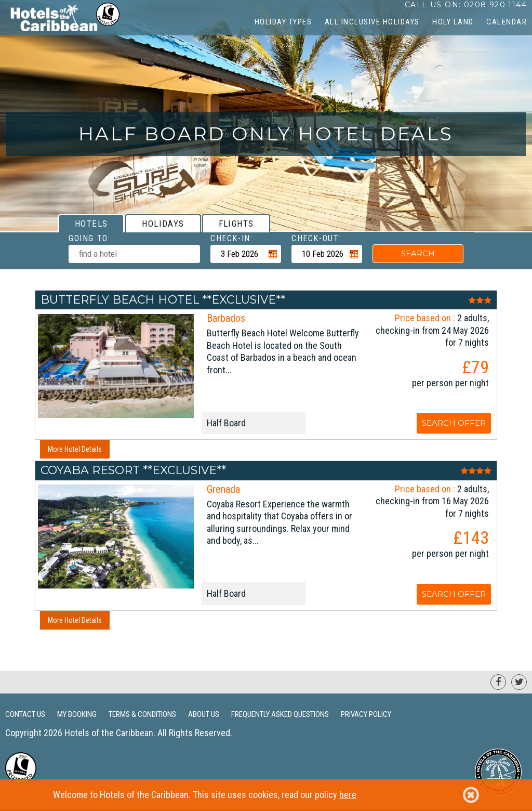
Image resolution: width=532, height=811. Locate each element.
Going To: (89, 238)
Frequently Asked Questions (280, 714)
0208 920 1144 (495, 5)
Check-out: (316, 238)
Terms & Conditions (142, 714)
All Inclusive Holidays (372, 22)
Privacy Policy (366, 714)
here (348, 795)
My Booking (77, 714)
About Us (204, 714)
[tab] (91, 223)
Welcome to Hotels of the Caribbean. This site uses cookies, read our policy (266, 795)
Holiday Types (283, 22)
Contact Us (25, 714)
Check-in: (231, 238)
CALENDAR (507, 22)
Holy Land (453, 22)
